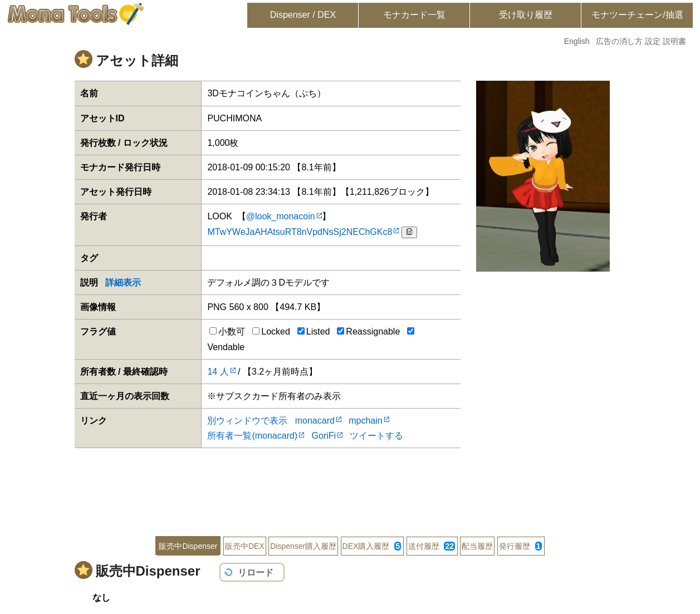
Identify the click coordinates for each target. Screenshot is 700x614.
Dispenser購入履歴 (303, 546)
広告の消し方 (619, 41)
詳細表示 (123, 283)
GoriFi (324, 436)
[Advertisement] (350, 484)
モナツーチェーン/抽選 (637, 15)
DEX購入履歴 (372, 546)
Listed (314, 331)
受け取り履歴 (526, 15)
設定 (653, 41)
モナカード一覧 (414, 15)
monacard (315, 421)
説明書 (674, 41)
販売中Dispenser (188, 546)
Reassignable (368, 331)
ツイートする (376, 436)
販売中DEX (245, 546)
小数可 (227, 331)
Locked (271, 331)
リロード (256, 573)
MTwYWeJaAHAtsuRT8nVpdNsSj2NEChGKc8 (300, 232)
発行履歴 (520, 546)
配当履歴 (477, 546)
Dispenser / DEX (303, 15)
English (577, 41)
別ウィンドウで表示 (247, 421)
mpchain (365, 421)
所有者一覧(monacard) (252, 436)
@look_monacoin (281, 216)
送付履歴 (432, 546)
